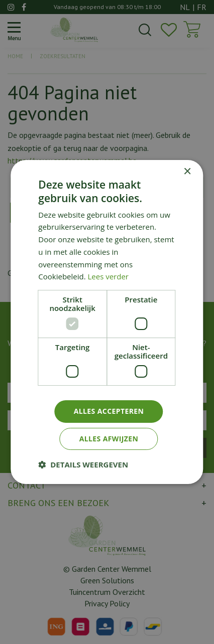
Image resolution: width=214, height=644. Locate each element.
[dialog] (107, 322)
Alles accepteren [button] (109, 411)
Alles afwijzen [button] (109, 439)
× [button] (187, 172)
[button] (83, 464)
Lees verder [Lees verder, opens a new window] (109, 276)
